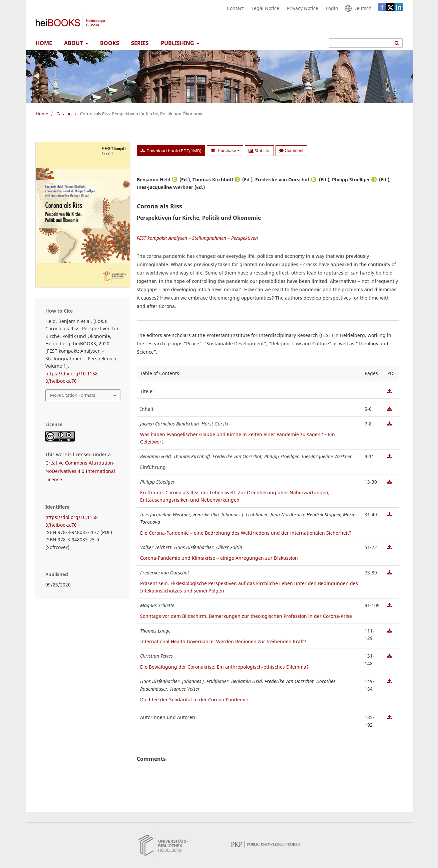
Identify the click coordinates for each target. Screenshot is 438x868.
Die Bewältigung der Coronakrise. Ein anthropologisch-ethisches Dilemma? (224, 667)
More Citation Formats (73, 395)
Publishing (177, 43)
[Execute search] (397, 43)
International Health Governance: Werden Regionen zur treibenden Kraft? (223, 641)
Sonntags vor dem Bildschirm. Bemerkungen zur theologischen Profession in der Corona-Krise (246, 616)
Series (139, 43)
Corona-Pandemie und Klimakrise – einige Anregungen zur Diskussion (219, 558)
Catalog (64, 114)
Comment (291, 150)
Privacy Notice (301, 8)
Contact (234, 8)
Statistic (259, 151)
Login (330, 8)
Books (108, 43)
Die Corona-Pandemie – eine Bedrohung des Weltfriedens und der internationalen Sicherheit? (246, 533)
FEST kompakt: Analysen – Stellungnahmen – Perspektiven (197, 238)
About (73, 43)
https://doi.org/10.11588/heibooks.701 (72, 377)
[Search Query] (360, 43)
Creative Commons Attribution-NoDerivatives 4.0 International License (80, 471)
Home (43, 43)
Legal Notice (264, 8)
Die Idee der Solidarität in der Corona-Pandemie (194, 700)
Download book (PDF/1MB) (173, 151)
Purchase (228, 150)
